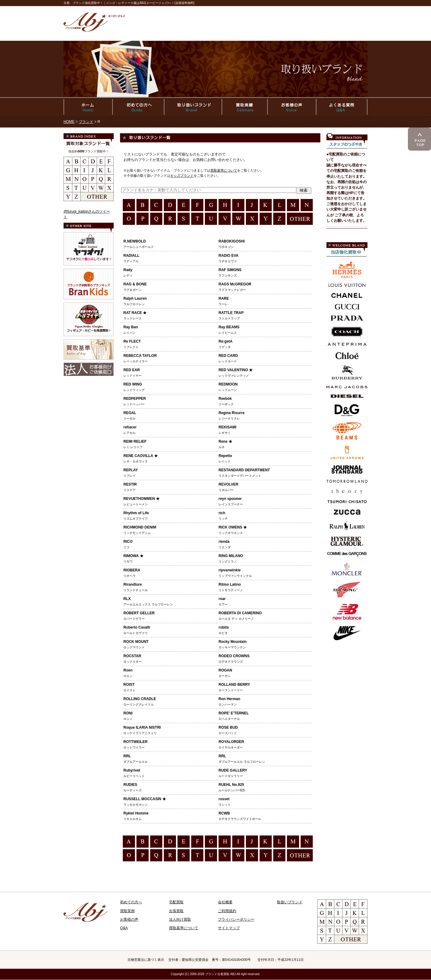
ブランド (86, 122)
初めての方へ (131, 902)
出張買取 (176, 911)
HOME (69, 122)
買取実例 (127, 911)
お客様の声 (129, 919)
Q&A (124, 928)
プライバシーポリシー (236, 919)
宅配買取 (176, 902)
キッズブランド (182, 176)
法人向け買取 (180, 919)
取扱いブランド (290, 902)
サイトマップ (229, 928)
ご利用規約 (227, 911)
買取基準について (224, 170)
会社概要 (225, 902)
